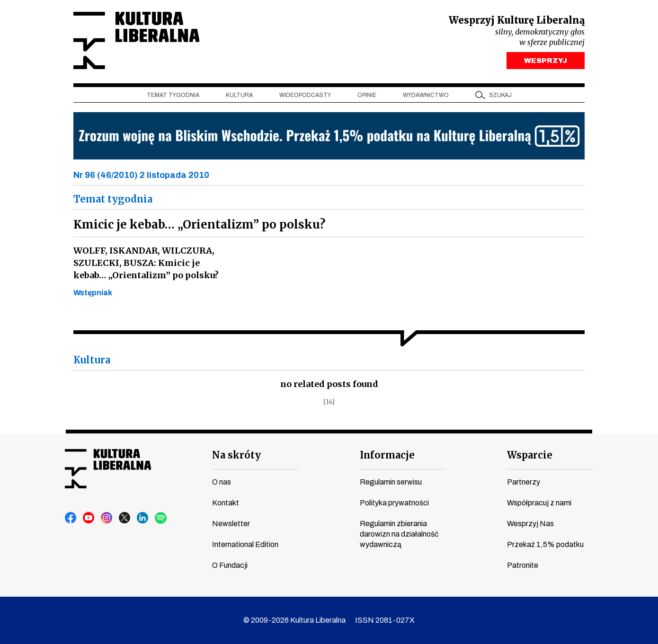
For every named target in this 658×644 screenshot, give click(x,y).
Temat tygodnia (173, 95)
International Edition (245, 544)
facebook (71, 518)
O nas (222, 482)
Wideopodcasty (305, 95)
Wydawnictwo (426, 95)
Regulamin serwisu (391, 482)
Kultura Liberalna (136, 40)
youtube (89, 518)
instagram (107, 518)
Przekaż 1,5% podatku (545, 544)
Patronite (523, 565)
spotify (161, 518)
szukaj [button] (500, 95)
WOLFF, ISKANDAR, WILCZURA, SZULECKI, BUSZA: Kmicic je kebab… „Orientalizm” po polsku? (146, 263)
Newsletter (231, 524)
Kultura (239, 95)
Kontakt (226, 503)
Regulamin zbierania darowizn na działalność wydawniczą (399, 534)
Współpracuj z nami (539, 503)
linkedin (143, 518)
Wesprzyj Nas (530, 524)
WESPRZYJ (546, 61)
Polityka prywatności (394, 503)
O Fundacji (230, 565)
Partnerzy (524, 482)
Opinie (367, 95)
